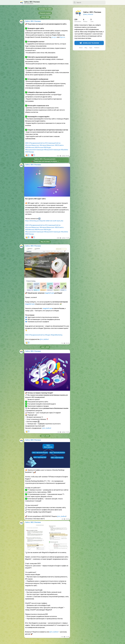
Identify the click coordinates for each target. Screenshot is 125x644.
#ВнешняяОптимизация (52, 150)
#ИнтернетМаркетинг (47, 145)
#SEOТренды (30, 152)
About (81, 48)
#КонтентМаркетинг (32, 145)
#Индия (48, 335)
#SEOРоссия (39, 147)
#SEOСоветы (59, 145)
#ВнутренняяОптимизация (34, 150)
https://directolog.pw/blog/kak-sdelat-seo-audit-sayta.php (44, 221)
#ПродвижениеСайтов (37, 143)
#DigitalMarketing (56, 335)
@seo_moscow (88, 14)
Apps (91, 48)
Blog (86, 48)
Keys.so (62, 37)
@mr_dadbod (44, 339)
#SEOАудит (47, 147)
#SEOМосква (30, 147)
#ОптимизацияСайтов (53, 143)
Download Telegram (89, 43)
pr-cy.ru (54, 37)
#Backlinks (64, 150)
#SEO (27, 143)
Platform (97, 48)
